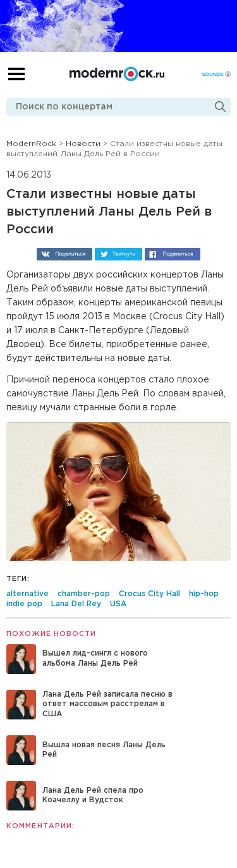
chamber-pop (84, 594)
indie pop (24, 604)
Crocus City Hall (149, 594)
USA (118, 604)
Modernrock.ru (117, 74)
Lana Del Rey (76, 604)
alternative (27, 594)
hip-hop (204, 594)
